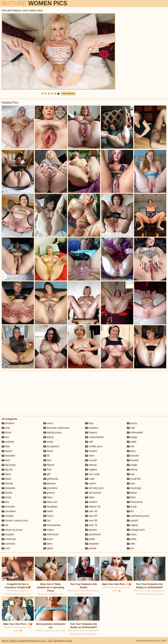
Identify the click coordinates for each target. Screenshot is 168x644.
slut (131, 474)
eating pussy (52, 432)
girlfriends (51, 479)
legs (89, 423)
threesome (135, 502)
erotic (48, 442)
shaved (133, 456)
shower (133, 460)
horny (48, 516)
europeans (51, 446)
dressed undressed (56, 428)
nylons (91, 483)
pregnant (92, 544)
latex (48, 544)
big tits (7, 470)
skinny (132, 470)
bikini (6, 474)
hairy (48, 497)
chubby (8, 516)
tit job (132, 507)
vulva (132, 534)
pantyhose (93, 534)
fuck (48, 470)
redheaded (135, 432)
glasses (50, 483)
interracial (51, 534)
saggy (132, 437)
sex (131, 446)
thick (131, 497)
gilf (47, 474)
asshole (8, 442)
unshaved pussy (138, 516)
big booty (9, 465)
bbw (6, 446)
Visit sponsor (68, 93)
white (132, 539)
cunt (6, 548)
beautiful (8, 456)
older (90, 497)
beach (7, 451)
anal (6, 428)
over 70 (91, 525)
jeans (48, 539)
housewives (52, 525)
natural (91, 465)
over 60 (91, 520)
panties (91, 530)
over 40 (91, 511)
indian (49, 530)
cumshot (8, 544)
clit (5, 525)
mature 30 (93, 507)
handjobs (50, 507)
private (91, 548)
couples (8, 534)
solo (131, 483)
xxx (131, 548)
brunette (8, 507)
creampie (9, 539)
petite (90, 539)
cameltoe (9, 511)
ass (5, 437)
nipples (91, 470)
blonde (7, 483)
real (131, 428)
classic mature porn (15, 520)
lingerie (91, 432)
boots (7, 497)
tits (130, 511)
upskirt (133, 520)
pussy (132, 423)
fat (47, 456)
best (6, 460)
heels (48, 511)
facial (48, 451)
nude (90, 479)
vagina (133, 525)
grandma (50, 488)
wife (131, 544)
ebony (49, 437)
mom (90, 456)
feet (47, 460)
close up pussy (12, 530)
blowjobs (8, 488)
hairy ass (50, 502)
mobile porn (94, 446)
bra (5, 502)
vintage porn (136, 530)
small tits (134, 479)
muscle (91, 460)
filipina (49, 465)
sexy (131, 451)
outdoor (91, 502)
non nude (92, 474)
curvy (48, 423)
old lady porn (94, 488)
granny (49, 493)
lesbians (92, 428)
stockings (134, 488)
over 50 (91, 516)
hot (47, 520)
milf (89, 442)
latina (48, 548)
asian (7, 432)
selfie (132, 442)
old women (93, 493)
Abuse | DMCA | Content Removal (19, 641)
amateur (8, 423)
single (132, 465)
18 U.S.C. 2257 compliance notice (55, 641)
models (91, 451)
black (6, 479)
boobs (7, 493)
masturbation (94, 437)
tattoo (132, 493)
